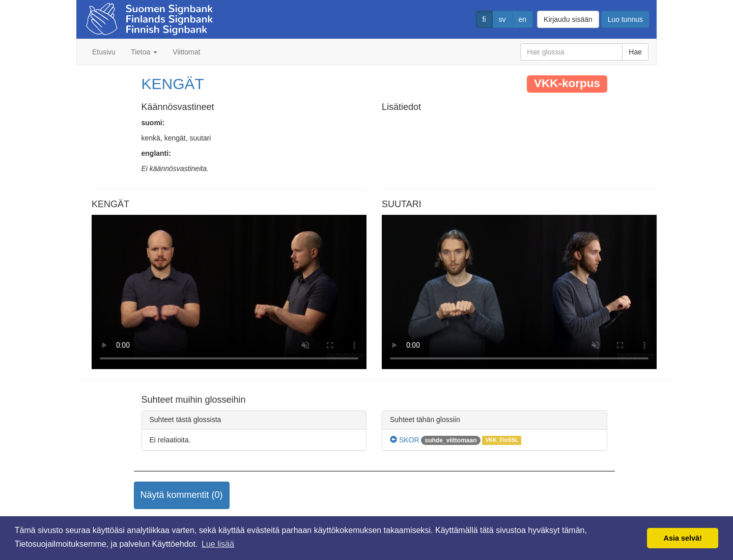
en (523, 19)
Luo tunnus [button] (625, 19)
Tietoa (144, 52)
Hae (635, 52)
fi (484, 19)
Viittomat (186, 52)
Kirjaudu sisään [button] (568, 19)
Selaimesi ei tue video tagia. (229, 292)
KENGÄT (173, 84)
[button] (182, 495)
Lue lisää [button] (218, 544)
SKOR (405, 440)
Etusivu (104, 52)
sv (502, 19)
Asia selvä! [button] (683, 538)
